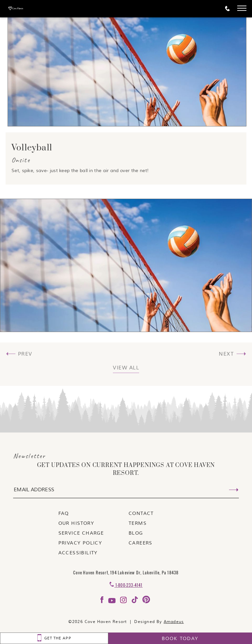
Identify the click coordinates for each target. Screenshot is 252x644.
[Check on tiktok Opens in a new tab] (135, 602)
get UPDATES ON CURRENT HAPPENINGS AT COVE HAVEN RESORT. (126, 469)
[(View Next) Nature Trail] (232, 370)
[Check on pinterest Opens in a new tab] (146, 602)
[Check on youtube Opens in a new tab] (113, 602)
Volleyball (32, 148)
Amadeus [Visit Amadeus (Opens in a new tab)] (174, 622)
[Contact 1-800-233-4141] (126, 585)
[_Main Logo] (27, 9)
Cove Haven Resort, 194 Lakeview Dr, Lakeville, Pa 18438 (126, 573)
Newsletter (29, 456)
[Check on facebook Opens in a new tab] (103, 602)
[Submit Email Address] (234, 490)
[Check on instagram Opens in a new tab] (124, 602)
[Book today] (180, 638)
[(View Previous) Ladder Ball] (20, 370)
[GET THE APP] (54, 638)
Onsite (21, 160)
